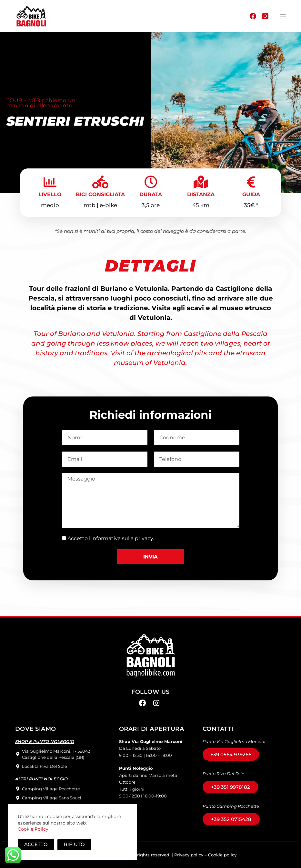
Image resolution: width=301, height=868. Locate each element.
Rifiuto (74, 844)
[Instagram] (265, 16)
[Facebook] (253, 16)
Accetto (36, 844)
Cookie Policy (33, 829)
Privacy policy (189, 855)
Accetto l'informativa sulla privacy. (111, 538)
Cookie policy (222, 855)
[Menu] (283, 16)
